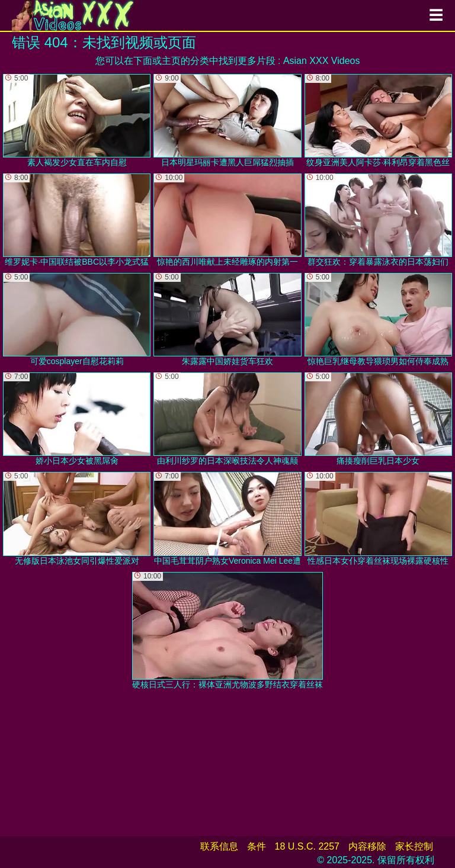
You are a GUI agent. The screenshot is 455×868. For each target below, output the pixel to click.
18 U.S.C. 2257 (307, 846)
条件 (257, 846)
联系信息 (219, 846)
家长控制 (414, 846)
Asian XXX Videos (322, 61)
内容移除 (367, 846)
